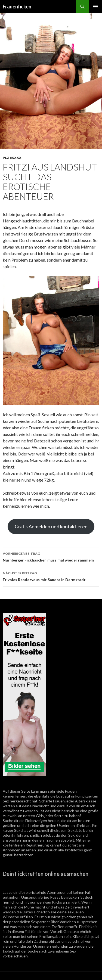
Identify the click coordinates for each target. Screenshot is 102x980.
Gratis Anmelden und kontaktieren (51, 526)
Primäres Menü (95, 7)
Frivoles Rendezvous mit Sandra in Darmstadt (51, 576)
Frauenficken (17, 7)
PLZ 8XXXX (12, 158)
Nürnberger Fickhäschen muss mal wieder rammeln (51, 556)
